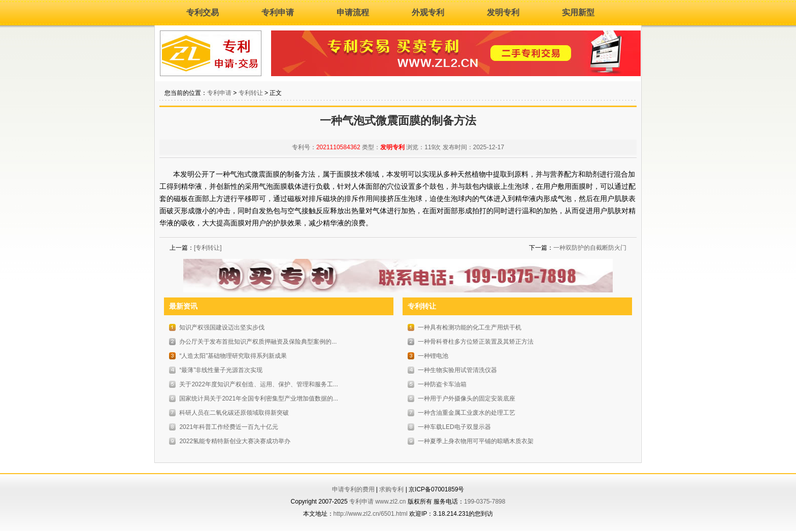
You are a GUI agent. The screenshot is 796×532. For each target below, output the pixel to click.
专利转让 (251, 93)
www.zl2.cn (390, 502)
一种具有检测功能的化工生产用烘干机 (470, 327)
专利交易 (203, 12)
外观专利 (428, 12)
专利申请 (278, 12)
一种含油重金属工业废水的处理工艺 (467, 413)
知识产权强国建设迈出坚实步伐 (222, 327)
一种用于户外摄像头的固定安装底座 (467, 398)
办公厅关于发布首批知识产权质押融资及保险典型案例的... (258, 342)
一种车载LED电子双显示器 (454, 427)
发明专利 (503, 12)
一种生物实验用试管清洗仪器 (457, 370)
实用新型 (578, 12)
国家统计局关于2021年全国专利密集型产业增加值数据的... (259, 398)
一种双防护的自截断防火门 (590, 248)
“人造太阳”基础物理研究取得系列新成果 (233, 356)
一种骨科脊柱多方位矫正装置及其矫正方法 (476, 342)
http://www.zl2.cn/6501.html (371, 514)
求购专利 (391, 489)
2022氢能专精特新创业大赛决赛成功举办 (235, 441)
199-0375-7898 (485, 502)
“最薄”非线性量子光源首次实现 (221, 370)
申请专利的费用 (353, 489)
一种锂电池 (433, 356)
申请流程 (353, 12)
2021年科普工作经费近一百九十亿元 (229, 427)
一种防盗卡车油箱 (442, 384)
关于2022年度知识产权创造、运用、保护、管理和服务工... (259, 384)
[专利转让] (208, 248)
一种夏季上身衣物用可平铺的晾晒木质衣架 (476, 441)
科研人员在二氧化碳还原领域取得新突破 (234, 413)
